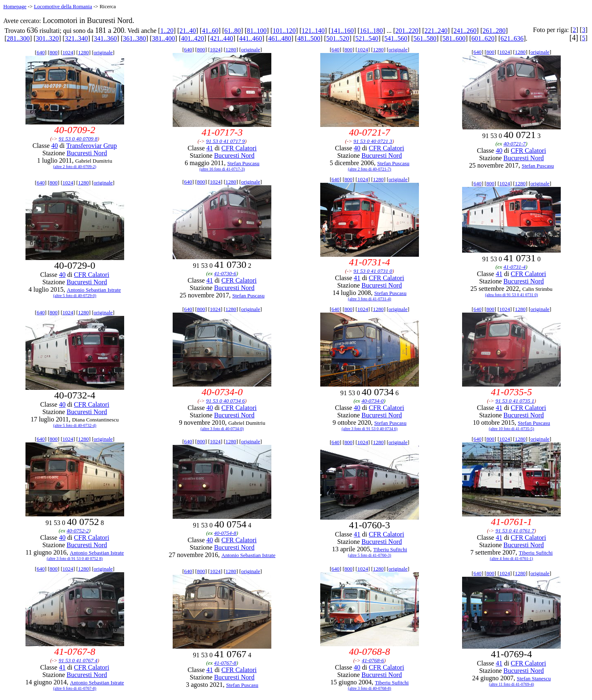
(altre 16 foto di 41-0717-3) (222, 169)
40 (55, 146)
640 (41, 52)
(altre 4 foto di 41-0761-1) (512, 558)
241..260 (465, 31)
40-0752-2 (78, 531)
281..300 (18, 38)
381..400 (164, 38)
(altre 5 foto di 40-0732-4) (75, 425)
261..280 (494, 31)
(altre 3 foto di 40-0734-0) (222, 429)
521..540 (367, 38)
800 (54, 52)
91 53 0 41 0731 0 (373, 271)
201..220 (407, 31)
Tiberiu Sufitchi (390, 549)
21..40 (188, 31)
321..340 (76, 38)
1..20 (167, 31)
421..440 (222, 38)
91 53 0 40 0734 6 (225, 401)
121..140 (313, 31)
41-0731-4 (514, 267)
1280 (83, 52)
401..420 (192, 38)
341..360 (105, 38)
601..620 (483, 38)
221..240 (436, 31)
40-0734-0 (372, 401)
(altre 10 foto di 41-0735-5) (511, 429)
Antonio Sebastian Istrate (94, 290)
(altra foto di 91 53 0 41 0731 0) (511, 295)
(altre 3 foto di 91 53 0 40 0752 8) (75, 558)
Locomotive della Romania (63, 6)
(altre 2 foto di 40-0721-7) (369, 169)
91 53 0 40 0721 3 (373, 141)
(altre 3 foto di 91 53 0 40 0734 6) (370, 429)
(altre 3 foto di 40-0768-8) (369, 688)
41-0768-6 (373, 660)
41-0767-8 (225, 663)
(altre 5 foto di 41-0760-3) (369, 555)
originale (103, 52)
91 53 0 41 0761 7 (515, 531)
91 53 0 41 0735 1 (515, 401)
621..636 (512, 38)
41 (210, 148)
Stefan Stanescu (534, 678)
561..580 (425, 38)
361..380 (134, 38)
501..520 (338, 38)
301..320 (47, 38)
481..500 (309, 38)
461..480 (280, 38)
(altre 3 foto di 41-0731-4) (369, 299)
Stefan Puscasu (243, 163)
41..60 (210, 31)
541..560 (396, 38)
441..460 (251, 38)
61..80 (233, 31)
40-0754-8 (225, 533)
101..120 (284, 31)
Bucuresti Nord (87, 153)
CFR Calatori (239, 148)
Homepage (15, 6)
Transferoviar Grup (91, 146)
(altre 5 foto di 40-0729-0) (75, 296)
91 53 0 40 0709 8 (78, 139)
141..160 (342, 31)
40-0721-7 (514, 144)
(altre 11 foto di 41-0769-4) (511, 684)
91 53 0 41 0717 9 (225, 141)
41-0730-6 (225, 273)
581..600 (454, 38)
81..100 (257, 31)
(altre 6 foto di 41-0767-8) (75, 688)
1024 (68, 52)
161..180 (371, 31)
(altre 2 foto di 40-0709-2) (75, 167)
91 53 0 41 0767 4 (78, 660)
